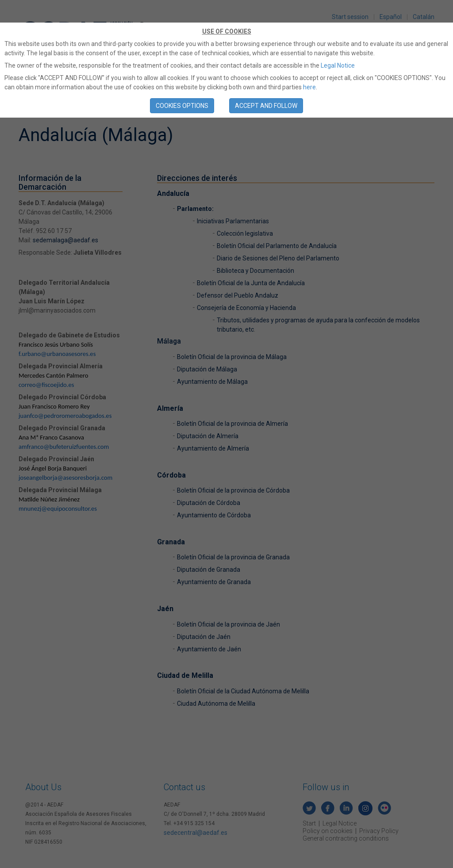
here (309, 87)
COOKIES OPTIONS (182, 106)
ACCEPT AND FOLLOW (266, 106)
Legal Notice (338, 65)
